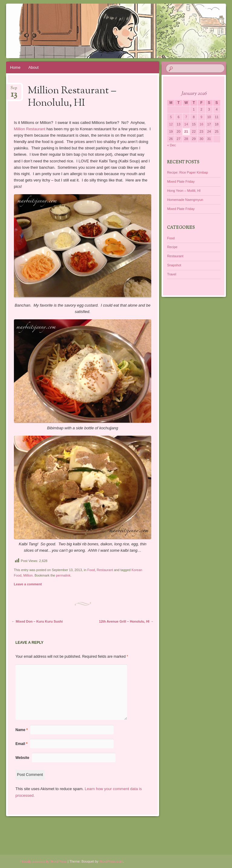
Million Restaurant (30, 129)
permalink (63, 575)
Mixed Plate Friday (181, 181)
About (34, 67)
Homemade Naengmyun (185, 200)
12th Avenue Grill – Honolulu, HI (126, 621)
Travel (172, 274)
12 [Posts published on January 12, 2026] (171, 124)
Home (15, 67)
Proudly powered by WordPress (43, 861)
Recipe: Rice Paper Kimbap (187, 172)
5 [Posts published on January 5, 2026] (171, 117)
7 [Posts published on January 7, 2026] (186, 117)
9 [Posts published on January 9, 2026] (201, 117)
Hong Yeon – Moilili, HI (184, 191)
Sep (14, 90)
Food (91, 570)
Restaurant (105, 570)
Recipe (172, 247)
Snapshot (174, 265)
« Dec (171, 145)
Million (28, 575)
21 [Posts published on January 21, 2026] (186, 131)
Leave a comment (28, 584)
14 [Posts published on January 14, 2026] (186, 124)
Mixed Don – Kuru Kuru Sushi (37, 621)
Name (22, 730)
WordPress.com (111, 861)
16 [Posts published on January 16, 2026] (201, 124)
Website (22, 758)
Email (21, 744)
